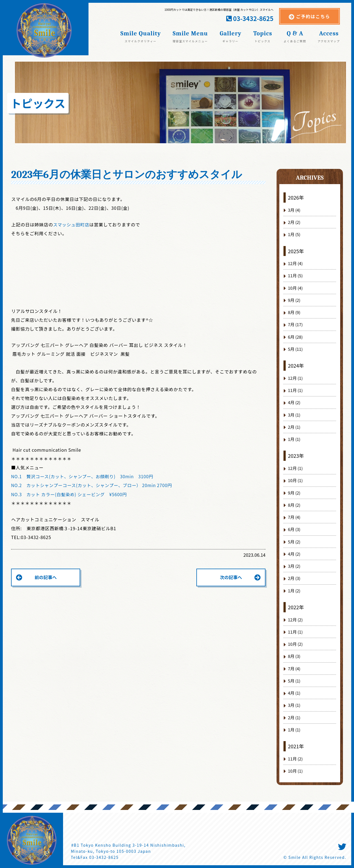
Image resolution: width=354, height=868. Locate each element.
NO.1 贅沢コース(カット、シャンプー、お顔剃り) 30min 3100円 (84, 476)
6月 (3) (294, 529)
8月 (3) (294, 656)
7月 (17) (295, 324)
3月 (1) (294, 415)
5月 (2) (294, 542)
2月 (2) (294, 222)
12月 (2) (295, 620)
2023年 (296, 456)
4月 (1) (294, 693)
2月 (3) (294, 578)
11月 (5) (295, 275)
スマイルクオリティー (141, 41)
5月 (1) (294, 681)
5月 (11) (295, 349)
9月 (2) (294, 300)
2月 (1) (294, 427)
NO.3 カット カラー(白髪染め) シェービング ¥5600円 (70, 494)
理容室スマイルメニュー (190, 41)
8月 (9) (294, 312)
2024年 (296, 365)
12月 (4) (295, 263)
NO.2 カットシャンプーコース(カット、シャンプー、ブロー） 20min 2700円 (93, 485)
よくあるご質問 (295, 41)
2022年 (296, 607)
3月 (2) (294, 566)
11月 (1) (295, 390)
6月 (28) (295, 337)
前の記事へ (46, 577)
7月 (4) (294, 517)
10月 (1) (295, 480)
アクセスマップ (329, 41)
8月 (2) (294, 505)
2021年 (296, 746)
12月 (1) (295, 378)
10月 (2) (295, 644)
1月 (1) (294, 439)
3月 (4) (294, 210)
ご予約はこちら (313, 16)
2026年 (296, 197)
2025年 (296, 251)
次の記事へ (231, 577)
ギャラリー (230, 41)
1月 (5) (294, 234)
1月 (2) (294, 591)
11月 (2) (295, 759)
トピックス (262, 41)
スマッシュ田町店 (72, 224)
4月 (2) (294, 402)
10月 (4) (295, 288)
